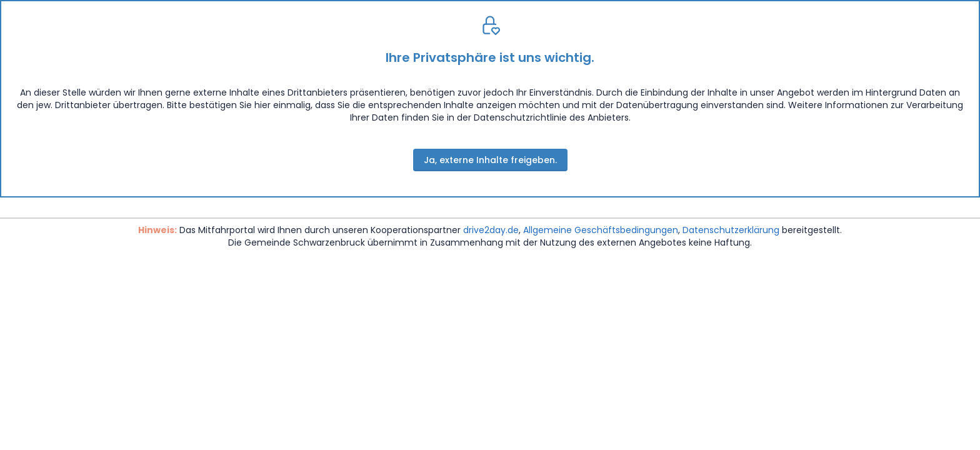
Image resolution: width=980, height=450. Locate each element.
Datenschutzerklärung (731, 230)
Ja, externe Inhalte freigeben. (490, 160)
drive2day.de (491, 230)
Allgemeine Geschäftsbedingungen (601, 230)
